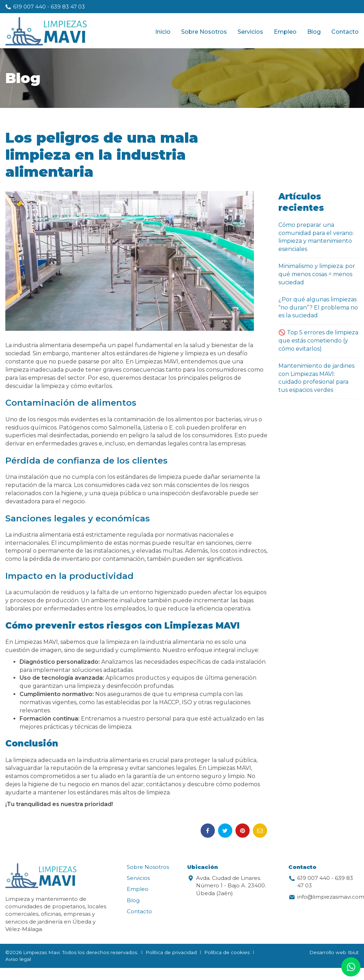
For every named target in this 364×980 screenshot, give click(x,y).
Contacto (345, 32)
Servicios (250, 32)
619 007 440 (29, 7)
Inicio (163, 32)
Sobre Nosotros (204, 32)
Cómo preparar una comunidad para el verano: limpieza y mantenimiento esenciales (316, 237)
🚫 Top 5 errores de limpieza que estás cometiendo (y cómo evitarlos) (318, 341)
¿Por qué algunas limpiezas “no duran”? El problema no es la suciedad (318, 308)
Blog (314, 32)
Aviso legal (18, 959)
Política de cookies (227, 952)
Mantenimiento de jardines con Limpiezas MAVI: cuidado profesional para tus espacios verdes (316, 378)
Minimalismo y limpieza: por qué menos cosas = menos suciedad (317, 274)
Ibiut (353, 952)
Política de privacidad (171, 952)
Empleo (285, 32)
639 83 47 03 (68, 7)
